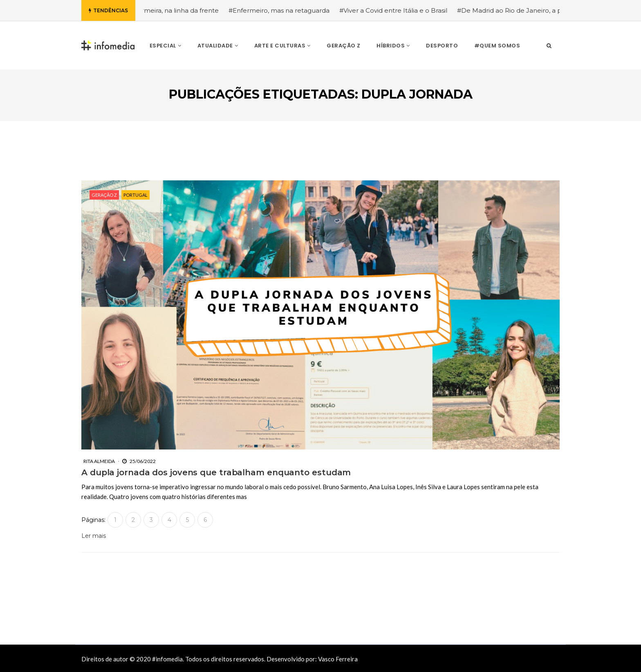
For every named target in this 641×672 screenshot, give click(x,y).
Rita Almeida (99, 461)
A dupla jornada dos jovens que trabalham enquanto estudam (216, 472)
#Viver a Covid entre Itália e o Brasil (398, 10)
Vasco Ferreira (338, 659)
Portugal (136, 195)
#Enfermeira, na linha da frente (175, 10)
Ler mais (94, 536)
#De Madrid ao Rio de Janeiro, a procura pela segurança (548, 10)
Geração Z (104, 195)
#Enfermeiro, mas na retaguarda (284, 10)
